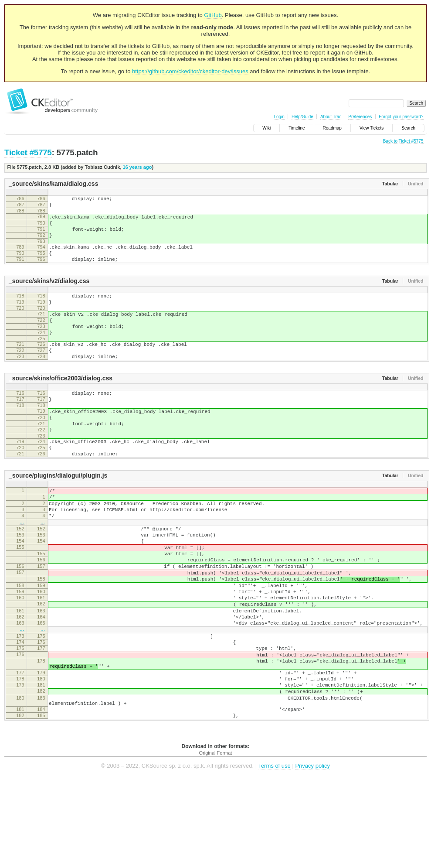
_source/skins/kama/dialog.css (53, 184)
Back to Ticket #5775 (403, 141)
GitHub (213, 15)
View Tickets (372, 128)
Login (279, 117)
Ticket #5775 (28, 152)
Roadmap (332, 128)
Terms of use (274, 855)
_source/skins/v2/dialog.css (49, 294)
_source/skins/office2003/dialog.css (61, 404)
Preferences (360, 117)
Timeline (297, 128)
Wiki (266, 128)
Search (408, 128)
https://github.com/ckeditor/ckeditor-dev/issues (190, 71)
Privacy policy (312, 855)
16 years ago (137, 167)
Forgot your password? (401, 117)
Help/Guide (302, 117)
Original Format (216, 842)
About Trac (331, 117)
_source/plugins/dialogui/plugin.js (58, 515)
